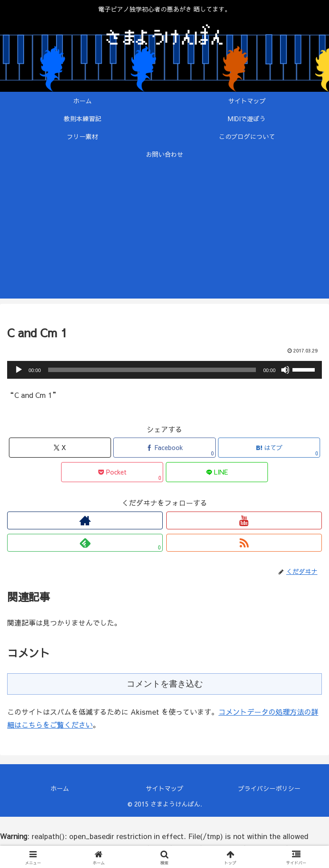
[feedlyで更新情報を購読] (85, 543)
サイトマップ (164, 788)
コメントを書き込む (165, 684)
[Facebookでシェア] (164, 448)
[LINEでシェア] (217, 472)
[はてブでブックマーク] (269, 448)
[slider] (152, 370)
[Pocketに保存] (112, 472)
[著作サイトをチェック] (85, 520)
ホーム (60, 788)
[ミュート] (285, 370)
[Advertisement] (164, 236)
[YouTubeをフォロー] (244, 520)
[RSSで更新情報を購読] (244, 543)
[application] (164, 370)
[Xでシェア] (60, 448)
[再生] (19, 370)
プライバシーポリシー (269, 788)
